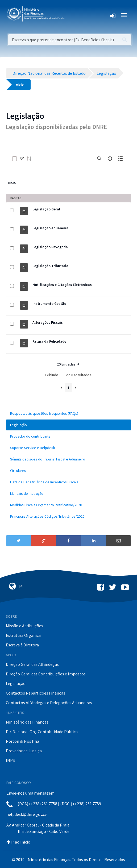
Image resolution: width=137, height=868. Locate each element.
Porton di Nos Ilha (22, 741)
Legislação (16, 683)
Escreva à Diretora (22, 645)
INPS (10, 760)
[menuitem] (68, 414)
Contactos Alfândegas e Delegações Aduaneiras (49, 703)
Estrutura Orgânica (23, 635)
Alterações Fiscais (48, 322)
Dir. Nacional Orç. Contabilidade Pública (42, 732)
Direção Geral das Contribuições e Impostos (46, 674)
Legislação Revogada (50, 247)
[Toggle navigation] (73, 15)
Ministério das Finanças (27, 722)
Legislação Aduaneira (50, 228)
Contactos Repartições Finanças (36, 693)
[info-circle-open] (110, 159)
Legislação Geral (46, 209)
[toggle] (22, 159)
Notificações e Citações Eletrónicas (62, 285)
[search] (99, 159)
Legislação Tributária (50, 266)
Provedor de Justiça (24, 751)
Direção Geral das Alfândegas (32, 664)
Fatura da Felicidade (49, 341)
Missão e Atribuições (24, 626)
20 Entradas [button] (68, 364)
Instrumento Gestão (49, 304)
